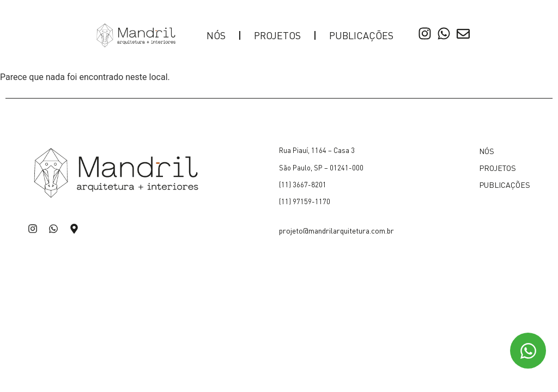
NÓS (216, 35)
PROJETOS (277, 35)
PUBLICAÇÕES (361, 35)
